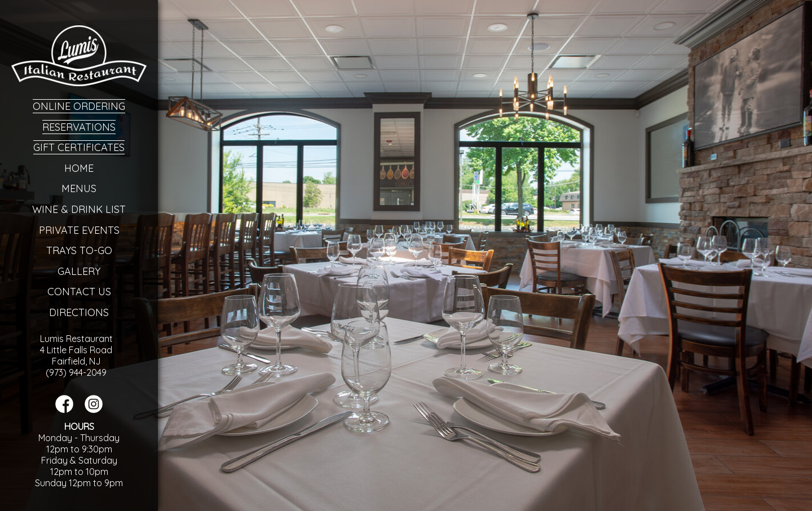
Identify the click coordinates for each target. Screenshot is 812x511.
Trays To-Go (79, 250)
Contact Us (79, 292)
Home (79, 168)
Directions (79, 312)
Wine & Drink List (79, 209)
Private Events (79, 230)
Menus (79, 188)
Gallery (79, 271)
